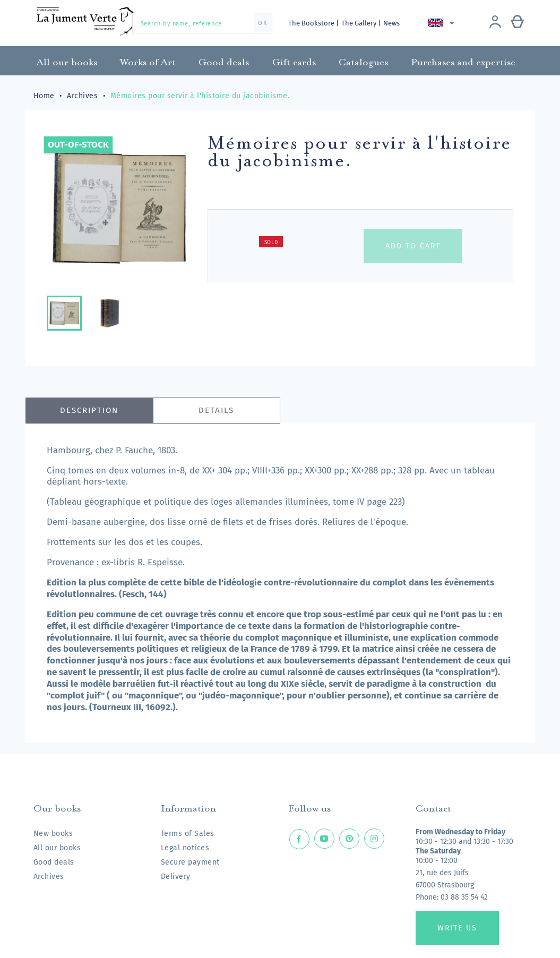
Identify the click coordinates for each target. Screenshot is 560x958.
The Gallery (360, 23)
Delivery (176, 877)
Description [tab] (89, 410)
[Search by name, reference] (202, 23)
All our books (57, 848)
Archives (49, 877)
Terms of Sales (188, 834)
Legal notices (185, 848)
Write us (457, 928)
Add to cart (413, 246)
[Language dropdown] (443, 23)
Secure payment (190, 862)
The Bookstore (312, 23)
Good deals (54, 862)
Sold (271, 243)
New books (53, 834)
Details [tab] (216, 410)
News (391, 23)
